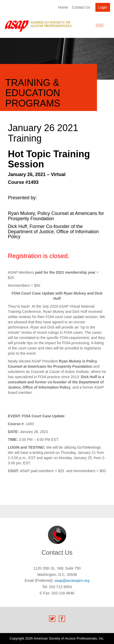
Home (63, 7)
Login (103, 7)
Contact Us (81, 7)
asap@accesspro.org (72, 581)
